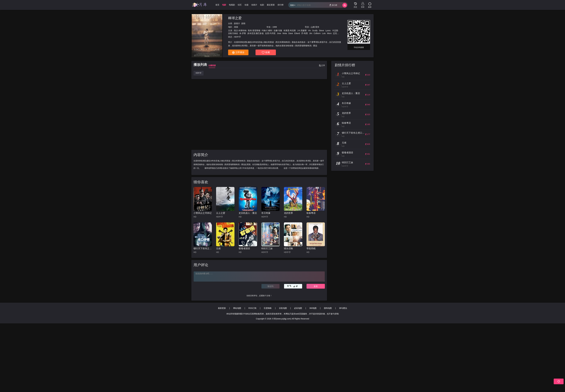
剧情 (243, 23)
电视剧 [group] (232, 5)
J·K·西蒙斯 (302, 31)
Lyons (328, 31)
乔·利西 (305, 33)
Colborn (317, 33)
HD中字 (199, 73)
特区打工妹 (267, 248)
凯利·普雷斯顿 (254, 31)
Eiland (297, 33)
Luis (324, 33)
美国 (236, 27)
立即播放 (238, 53)
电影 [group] (224, 5)
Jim (311, 33)
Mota (285, 33)
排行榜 (333, 5)
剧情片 (237, 23)
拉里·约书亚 (270, 33)
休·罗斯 (243, 33)
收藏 (266, 53)
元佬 (218, 248)
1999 (275, 27)
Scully (315, 31)
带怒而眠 (311, 248)
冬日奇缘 (266, 213)
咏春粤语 (311, 213)
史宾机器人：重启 (248, 213)
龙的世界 (288, 213)
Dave (291, 33)
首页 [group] (217, 5)
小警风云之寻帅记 (203, 213)
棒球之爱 (235, 18)
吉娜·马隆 (278, 31)
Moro (329, 33)
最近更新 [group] (271, 5)
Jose (279, 33)
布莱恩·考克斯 (290, 31)
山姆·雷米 (315, 27)
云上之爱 (221, 213)
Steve (321, 31)
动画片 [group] (254, 5)
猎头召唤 (288, 248)
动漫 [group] (246, 5)
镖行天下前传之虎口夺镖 (203, 248)
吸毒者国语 (244, 248)
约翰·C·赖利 (267, 31)
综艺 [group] (240, 5)
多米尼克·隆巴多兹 (256, 33)
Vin (309, 31)
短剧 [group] (262, 5)
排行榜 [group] (281, 5)
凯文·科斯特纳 (240, 31)
